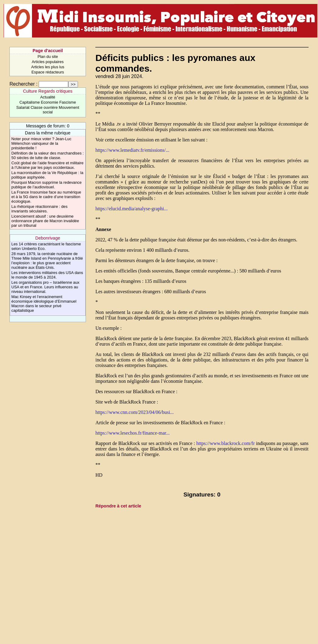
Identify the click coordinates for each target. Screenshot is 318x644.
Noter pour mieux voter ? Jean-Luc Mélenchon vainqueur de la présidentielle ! (41, 143)
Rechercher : (23, 84)
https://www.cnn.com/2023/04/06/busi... (134, 412)
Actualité (48, 97)
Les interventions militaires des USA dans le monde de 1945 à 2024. (47, 275)
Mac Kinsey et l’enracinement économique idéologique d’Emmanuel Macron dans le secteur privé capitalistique (44, 304)
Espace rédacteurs (48, 72)
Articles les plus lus (48, 67)
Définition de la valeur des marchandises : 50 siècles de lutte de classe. (48, 155)
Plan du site (48, 57)
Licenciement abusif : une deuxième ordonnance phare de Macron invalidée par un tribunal (45, 221)
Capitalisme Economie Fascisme (48, 102)
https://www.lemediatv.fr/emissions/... (132, 150)
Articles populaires (48, 62)
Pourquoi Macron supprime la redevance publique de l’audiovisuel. (46, 185)
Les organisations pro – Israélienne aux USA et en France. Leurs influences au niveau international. (45, 287)
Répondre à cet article (118, 506)
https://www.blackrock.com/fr (225, 443)
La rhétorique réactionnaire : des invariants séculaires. (39, 209)
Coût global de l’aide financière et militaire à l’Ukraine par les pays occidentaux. (47, 165)
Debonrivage (48, 238)
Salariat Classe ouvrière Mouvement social (48, 110)
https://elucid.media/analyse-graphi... (131, 209)
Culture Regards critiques (48, 91)
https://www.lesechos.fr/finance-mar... (132, 433)
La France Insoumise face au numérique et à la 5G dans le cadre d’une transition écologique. (46, 197)
